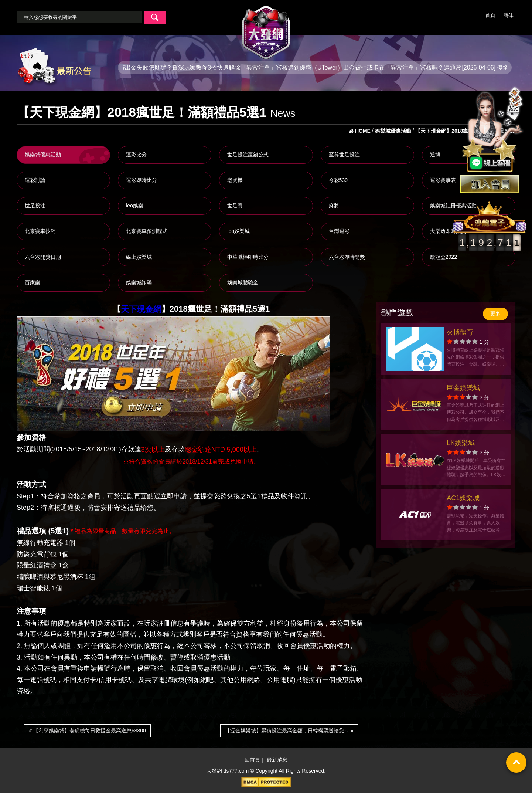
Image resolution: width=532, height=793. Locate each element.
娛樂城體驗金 (243, 282)
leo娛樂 (135, 206)
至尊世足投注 (344, 155)
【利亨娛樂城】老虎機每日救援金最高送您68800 (87, 731)
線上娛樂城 (139, 257)
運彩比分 (136, 155)
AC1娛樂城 (463, 498)
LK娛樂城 (461, 443)
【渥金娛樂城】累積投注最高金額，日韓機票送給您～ (289, 731)
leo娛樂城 (238, 231)
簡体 (508, 15)
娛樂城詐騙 (139, 282)
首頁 (490, 15)
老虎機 (235, 180)
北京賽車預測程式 (147, 231)
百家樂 (33, 282)
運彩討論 (35, 180)
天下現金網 (141, 309)
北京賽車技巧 (40, 231)
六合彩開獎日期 (43, 257)
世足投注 (35, 206)
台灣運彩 (339, 231)
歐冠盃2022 (444, 257)
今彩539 (338, 180)
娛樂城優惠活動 (43, 155)
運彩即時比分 (141, 180)
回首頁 (252, 760)
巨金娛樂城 (463, 388)
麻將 (334, 206)
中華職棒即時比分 (248, 257)
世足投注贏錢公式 (248, 155)
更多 (495, 314)
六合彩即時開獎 (347, 257)
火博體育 (460, 332)
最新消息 (277, 760)
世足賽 (235, 206)
